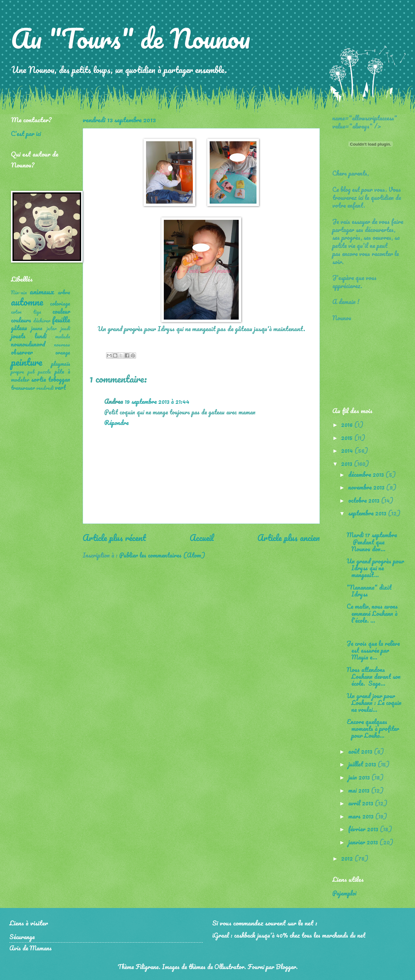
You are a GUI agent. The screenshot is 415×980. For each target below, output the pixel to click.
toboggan (59, 379)
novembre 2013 (367, 487)
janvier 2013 (364, 842)
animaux (42, 291)
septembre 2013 (368, 513)
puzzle (44, 372)
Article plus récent (114, 538)
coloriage (60, 303)
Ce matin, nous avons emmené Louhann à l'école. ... (372, 613)
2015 (348, 437)
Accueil (202, 538)
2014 (348, 450)
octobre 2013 (365, 500)
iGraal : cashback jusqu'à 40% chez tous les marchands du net (289, 935)
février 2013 (364, 829)
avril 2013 (361, 803)
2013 (347, 463)
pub (31, 372)
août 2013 (361, 751)
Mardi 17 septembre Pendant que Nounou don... (372, 542)
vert (60, 387)
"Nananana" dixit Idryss (369, 591)
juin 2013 (360, 777)
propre (17, 372)
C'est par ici (26, 133)
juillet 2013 (363, 764)
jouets (18, 336)
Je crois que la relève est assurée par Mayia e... (373, 650)
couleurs (21, 320)
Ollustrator (229, 967)
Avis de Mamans (31, 948)
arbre (64, 292)
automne (27, 302)
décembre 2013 (367, 474)
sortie (39, 379)
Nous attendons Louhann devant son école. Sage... (374, 676)
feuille (61, 319)
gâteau (19, 328)
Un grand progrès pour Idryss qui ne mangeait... (375, 568)
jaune (37, 328)
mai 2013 (360, 790)
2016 (348, 424)
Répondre (116, 422)
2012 (348, 858)
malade (63, 336)
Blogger (286, 967)
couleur (61, 311)
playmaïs (61, 364)
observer (22, 352)
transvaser (23, 388)
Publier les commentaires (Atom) (162, 555)
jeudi (65, 328)
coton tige (26, 312)
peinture (27, 362)
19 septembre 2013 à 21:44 (157, 401)
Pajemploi (344, 893)
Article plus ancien (289, 538)
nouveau (62, 345)
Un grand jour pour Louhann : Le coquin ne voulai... (374, 702)
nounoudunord (28, 344)
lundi (41, 336)
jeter (52, 328)
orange (63, 352)
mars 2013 (362, 816)
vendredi (45, 388)
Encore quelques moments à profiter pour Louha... (373, 728)
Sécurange (22, 937)
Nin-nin (19, 292)
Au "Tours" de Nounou (131, 38)
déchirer (42, 321)
